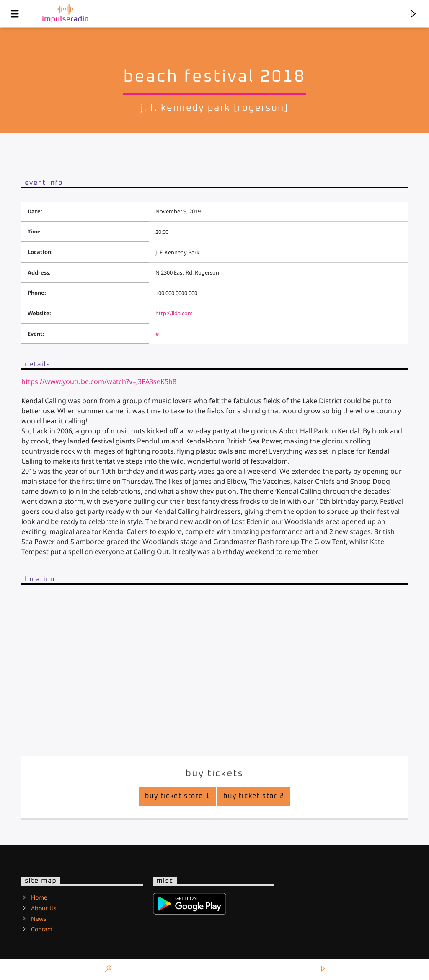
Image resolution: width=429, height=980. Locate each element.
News (39, 919)
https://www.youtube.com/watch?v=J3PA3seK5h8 (99, 381)
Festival (214, 56)
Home (39, 897)
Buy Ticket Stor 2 (254, 796)
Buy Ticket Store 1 (177, 796)
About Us (44, 908)
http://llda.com (174, 313)
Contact (42, 929)
